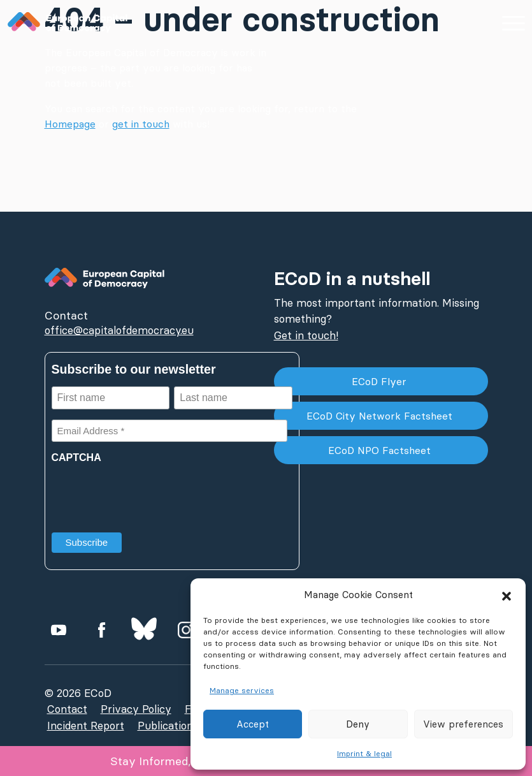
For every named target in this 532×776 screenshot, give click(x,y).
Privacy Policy (136, 709)
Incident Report (86, 726)
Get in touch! (306, 335)
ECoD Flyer (381, 381)
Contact (67, 709)
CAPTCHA (76, 458)
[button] (507, 595)
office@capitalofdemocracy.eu (119, 330)
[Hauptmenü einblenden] (513, 23)
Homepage (70, 124)
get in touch (141, 124)
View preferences (463, 724)
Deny (358, 724)
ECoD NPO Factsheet (381, 450)
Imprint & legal (364, 753)
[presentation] (148, 494)
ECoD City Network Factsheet (381, 416)
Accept (253, 724)
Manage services (242, 690)
